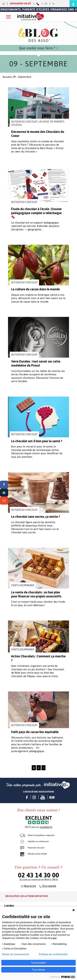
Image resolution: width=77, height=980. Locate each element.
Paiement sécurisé (36, 848)
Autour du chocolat (24, 202)
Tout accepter (38, 963)
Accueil (7, 77)
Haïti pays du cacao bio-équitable (35, 732)
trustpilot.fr (46, 827)
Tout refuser (38, 970)
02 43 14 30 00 (38, 875)
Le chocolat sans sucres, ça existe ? (36, 517)
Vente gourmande (23, 585)
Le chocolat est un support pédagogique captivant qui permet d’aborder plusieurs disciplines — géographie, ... (35, 226)
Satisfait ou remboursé (38, 841)
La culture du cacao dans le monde (35, 289)
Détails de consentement (16, 954)
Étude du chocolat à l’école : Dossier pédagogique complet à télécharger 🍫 (36, 213)
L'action (9, 906)
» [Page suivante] (43, 768)
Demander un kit (21, 3)
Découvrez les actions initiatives (27, 896)
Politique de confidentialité (53, 954)
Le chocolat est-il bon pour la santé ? (37, 441)
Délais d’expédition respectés (41, 835)
